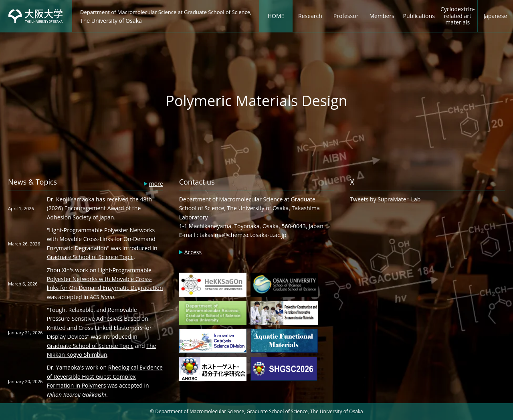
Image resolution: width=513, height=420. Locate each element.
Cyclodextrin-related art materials (458, 16)
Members (382, 16)
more (156, 184)
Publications (419, 16)
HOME (276, 16)
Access (193, 252)
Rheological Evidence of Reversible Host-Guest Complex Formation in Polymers (105, 376)
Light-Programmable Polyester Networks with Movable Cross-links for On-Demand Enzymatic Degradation (105, 279)
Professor (346, 16)
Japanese (495, 16)
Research (310, 16)
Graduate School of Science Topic (90, 257)
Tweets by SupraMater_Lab (385, 199)
